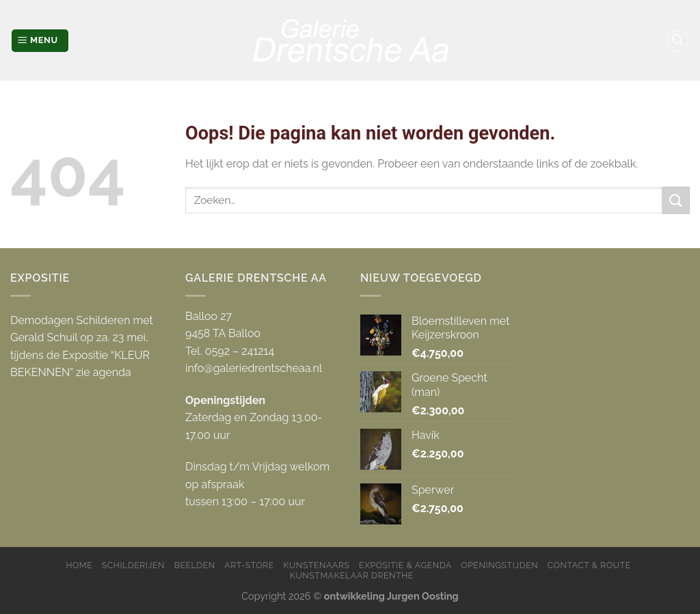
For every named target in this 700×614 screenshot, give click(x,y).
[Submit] (676, 200)
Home (79, 565)
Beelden (195, 565)
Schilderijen (133, 565)
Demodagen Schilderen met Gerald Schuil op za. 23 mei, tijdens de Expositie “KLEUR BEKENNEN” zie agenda (82, 347)
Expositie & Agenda (405, 565)
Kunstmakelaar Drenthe (352, 575)
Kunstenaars (317, 565)
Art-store (249, 565)
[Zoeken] (677, 41)
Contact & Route (589, 565)
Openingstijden (499, 565)
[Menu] (40, 41)
